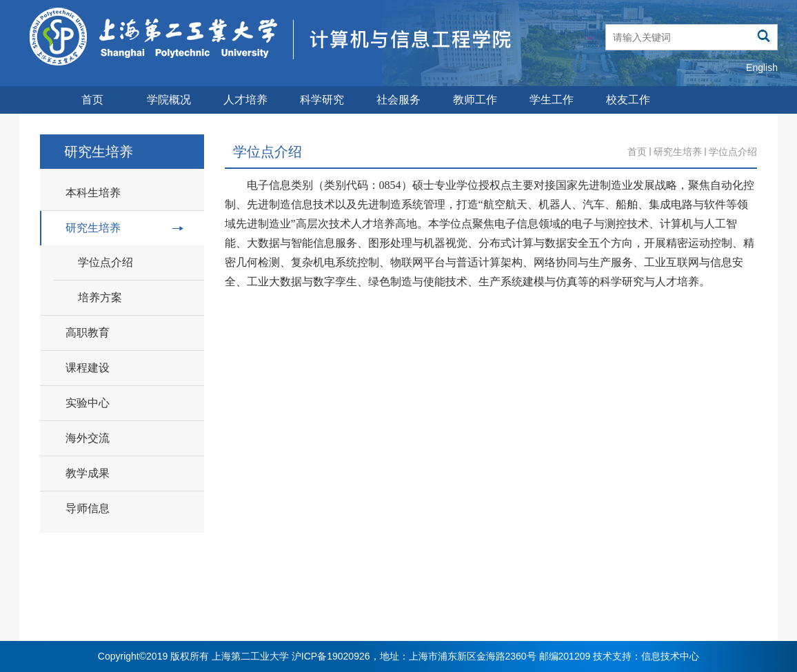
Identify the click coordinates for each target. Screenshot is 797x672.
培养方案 (100, 297)
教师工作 (475, 100)
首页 (92, 100)
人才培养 (245, 100)
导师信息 (88, 508)
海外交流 (88, 438)
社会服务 (398, 100)
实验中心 (88, 403)
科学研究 (322, 100)
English (762, 68)
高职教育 (88, 333)
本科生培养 (93, 193)
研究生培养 (124, 228)
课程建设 (88, 368)
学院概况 (169, 100)
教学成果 (88, 473)
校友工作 (628, 100)
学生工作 (552, 100)
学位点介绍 (105, 262)
